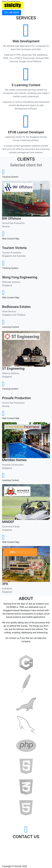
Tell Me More (12, 13)
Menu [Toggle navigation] (44, 5)
